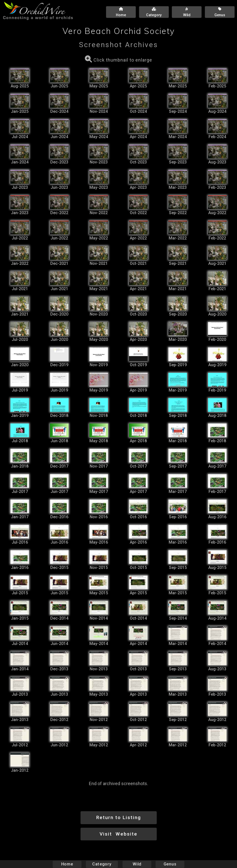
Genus (170, 864)
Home (67, 864)
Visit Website (119, 834)
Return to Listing (119, 817)
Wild (137, 864)
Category (102, 864)
